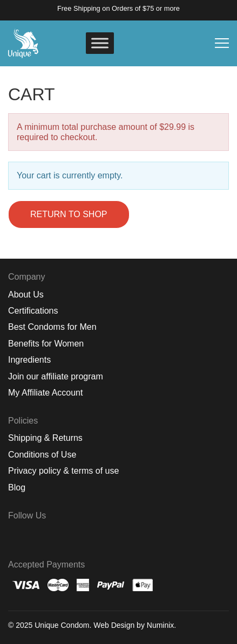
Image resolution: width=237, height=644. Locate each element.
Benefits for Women (46, 344)
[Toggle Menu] (100, 43)
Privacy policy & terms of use (63, 471)
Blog (17, 487)
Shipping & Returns (45, 438)
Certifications (33, 311)
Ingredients (29, 360)
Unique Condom (62, 625)
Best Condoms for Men (52, 327)
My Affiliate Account (45, 393)
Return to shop (69, 214)
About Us (26, 295)
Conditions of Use (42, 455)
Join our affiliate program (56, 376)
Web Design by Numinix (134, 625)
